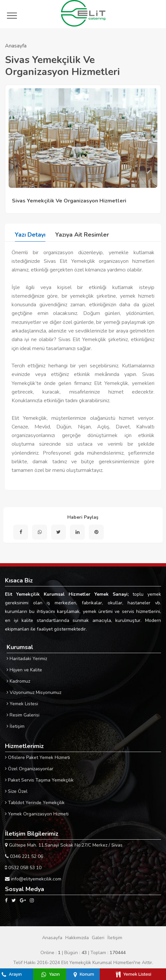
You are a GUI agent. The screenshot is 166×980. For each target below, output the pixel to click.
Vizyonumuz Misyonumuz (34, 692)
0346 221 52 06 (24, 856)
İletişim (16, 726)
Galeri (98, 938)
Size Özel (16, 791)
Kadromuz (18, 681)
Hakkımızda (77, 938)
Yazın (51, 974)
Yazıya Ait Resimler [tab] (82, 235)
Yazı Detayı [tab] (30, 235)
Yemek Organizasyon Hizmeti (37, 814)
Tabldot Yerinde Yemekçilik (35, 803)
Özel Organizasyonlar (29, 769)
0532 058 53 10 (23, 868)
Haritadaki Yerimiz (27, 659)
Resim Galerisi (23, 715)
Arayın (12, 974)
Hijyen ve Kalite (24, 670)
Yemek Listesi (22, 704)
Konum (84, 974)
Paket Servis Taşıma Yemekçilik (39, 780)
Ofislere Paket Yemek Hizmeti (37, 757)
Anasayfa (16, 46)
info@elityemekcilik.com (33, 879)
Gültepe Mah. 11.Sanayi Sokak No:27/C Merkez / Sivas (64, 845)
